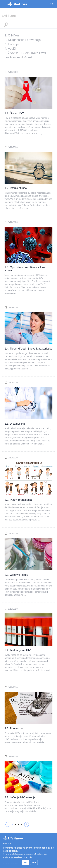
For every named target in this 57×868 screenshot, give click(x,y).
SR (53, 4)
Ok (26, 862)
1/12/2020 (13, 72)
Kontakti (7, 843)
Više (34, 862)
